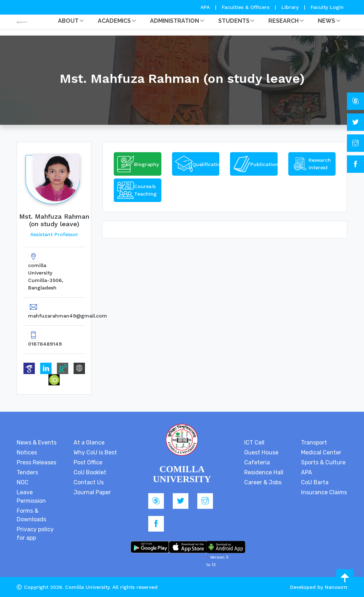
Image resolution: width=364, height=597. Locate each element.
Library (291, 7)
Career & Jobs (263, 482)
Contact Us (89, 482)
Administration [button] (175, 21)
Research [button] (283, 21)
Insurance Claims (324, 492)
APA (206, 7)
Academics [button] (114, 21)
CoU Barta (315, 482)
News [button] (326, 21)
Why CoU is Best (95, 452)
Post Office (88, 462)
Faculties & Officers (246, 7)
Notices (27, 452)
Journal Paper (92, 492)
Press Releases (36, 462)
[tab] (138, 164)
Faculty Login (327, 7)
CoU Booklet (90, 472)
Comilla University (87, 587)
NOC (23, 482)
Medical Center (321, 452)
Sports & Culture (323, 462)
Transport (314, 443)
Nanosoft (336, 587)
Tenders (27, 472)
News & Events (37, 443)
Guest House (261, 452)
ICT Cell (254, 443)
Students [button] (234, 21)
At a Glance (89, 443)
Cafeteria (257, 462)
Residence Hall (264, 472)
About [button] (68, 21)
